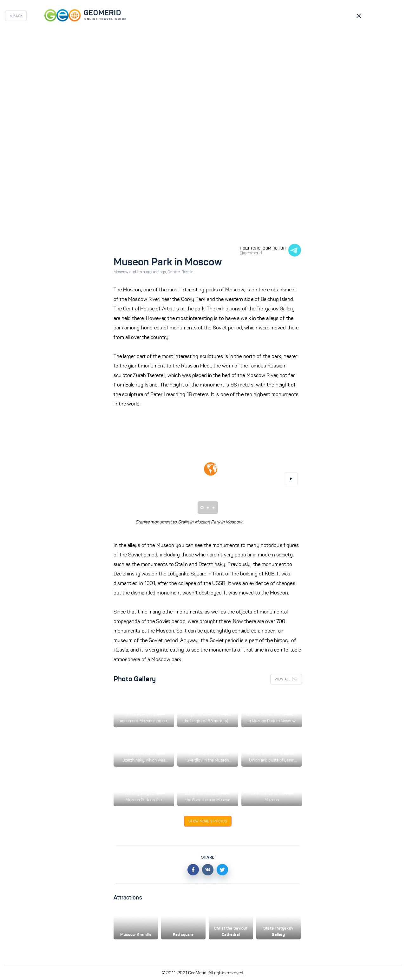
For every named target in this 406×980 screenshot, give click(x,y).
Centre (174, 272)
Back (18, 16)
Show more (208, 821)
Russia (187, 272)
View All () (286, 679)
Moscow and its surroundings (141, 272)
